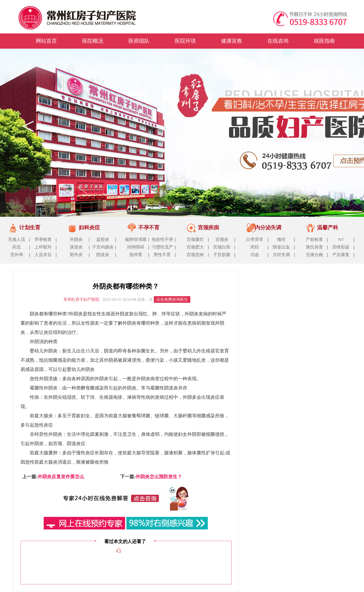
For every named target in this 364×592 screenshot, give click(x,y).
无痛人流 (17, 239)
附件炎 (76, 255)
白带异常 (255, 239)
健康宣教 (232, 41)
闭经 (255, 247)
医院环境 (185, 41)
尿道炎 (76, 247)
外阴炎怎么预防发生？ (159, 477)
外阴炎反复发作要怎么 (61, 477)
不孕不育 (149, 228)
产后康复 (341, 255)
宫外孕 (17, 255)
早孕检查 (43, 239)
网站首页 (46, 41)
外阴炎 (76, 239)
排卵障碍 (136, 247)
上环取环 (43, 247)
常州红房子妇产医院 (81, 299)
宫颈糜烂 (195, 239)
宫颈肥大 (195, 247)
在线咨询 (278, 41)
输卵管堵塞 (136, 239)
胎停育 (136, 255)
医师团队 (139, 41)
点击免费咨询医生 (172, 299)
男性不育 (162, 255)
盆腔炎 (103, 239)
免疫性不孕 (162, 239)
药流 (17, 247)
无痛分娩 (314, 255)
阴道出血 (281, 247)
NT (341, 239)
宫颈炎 (222, 239)
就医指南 (324, 41)
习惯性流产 (162, 247)
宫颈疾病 (208, 228)
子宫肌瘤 (222, 255)
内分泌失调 (268, 228)
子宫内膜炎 (103, 247)
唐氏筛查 (314, 247)
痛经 (281, 239)
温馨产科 (328, 228)
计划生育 (30, 228)
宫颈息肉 (195, 255)
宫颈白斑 (222, 247)
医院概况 (93, 41)
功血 (255, 255)
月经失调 (281, 255)
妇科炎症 (89, 228)
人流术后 (43, 255)
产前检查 (314, 239)
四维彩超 (341, 247)
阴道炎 (103, 255)
